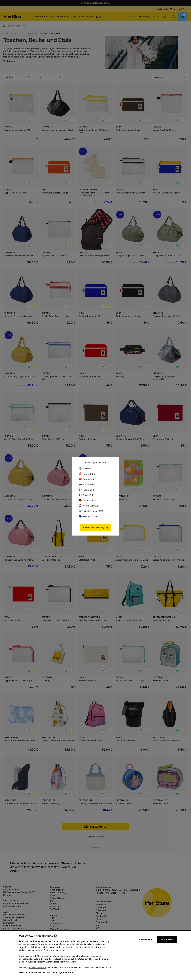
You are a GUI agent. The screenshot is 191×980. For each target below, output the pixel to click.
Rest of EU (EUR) (88, 516)
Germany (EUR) (88, 500)
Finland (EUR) (87, 485)
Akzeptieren (167, 940)
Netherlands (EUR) (89, 506)
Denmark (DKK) (88, 479)
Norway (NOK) (87, 474)
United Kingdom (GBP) (91, 511)
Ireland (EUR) (87, 490)
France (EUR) (87, 495)
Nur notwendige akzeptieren (60, 972)
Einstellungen (146, 940)
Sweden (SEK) (87, 469)
